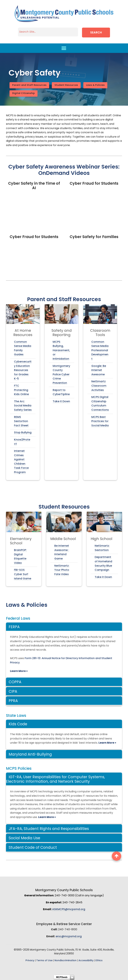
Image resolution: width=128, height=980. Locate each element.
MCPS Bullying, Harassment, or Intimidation (61, 351)
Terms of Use (44, 961)
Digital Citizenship (23, 93)
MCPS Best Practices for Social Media (100, 421)
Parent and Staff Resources (29, 85)
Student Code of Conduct (33, 848)
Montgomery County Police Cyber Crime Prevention (61, 375)
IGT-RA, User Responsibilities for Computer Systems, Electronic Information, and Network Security (55, 780)
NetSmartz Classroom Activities (99, 386)
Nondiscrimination (65, 961)
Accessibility (86, 961)
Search (96, 33)
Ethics (99, 961)
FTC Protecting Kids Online (21, 390)
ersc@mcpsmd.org (69, 937)
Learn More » (19, 671)
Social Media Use (24, 838)
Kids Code (18, 724)
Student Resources (66, 85)
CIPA (13, 692)
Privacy (30, 961)
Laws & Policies (95, 85)
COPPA (15, 682)
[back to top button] (116, 856)
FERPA (14, 627)
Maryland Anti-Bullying (30, 755)
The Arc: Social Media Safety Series (23, 406)
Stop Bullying (23, 433)
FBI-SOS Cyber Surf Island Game (23, 574)
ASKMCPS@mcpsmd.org (69, 909)
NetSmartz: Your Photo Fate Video (62, 570)
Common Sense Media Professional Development (100, 351)
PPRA (13, 701)
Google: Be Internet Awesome (99, 370)
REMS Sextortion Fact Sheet (21, 421)
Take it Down (61, 402)
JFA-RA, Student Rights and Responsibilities (49, 829)
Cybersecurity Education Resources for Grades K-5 (23, 370)
